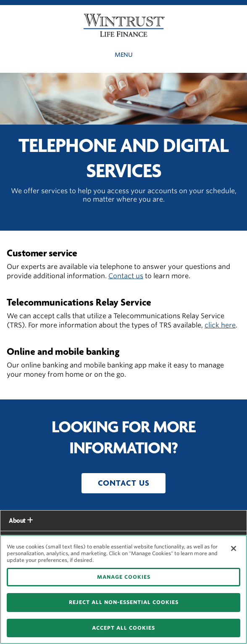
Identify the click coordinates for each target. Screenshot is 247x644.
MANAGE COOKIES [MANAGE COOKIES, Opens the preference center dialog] (124, 577)
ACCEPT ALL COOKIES (123, 628)
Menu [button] (123, 55)
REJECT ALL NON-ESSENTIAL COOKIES (124, 602)
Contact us (126, 276)
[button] (123, 483)
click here (220, 325)
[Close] (234, 548)
